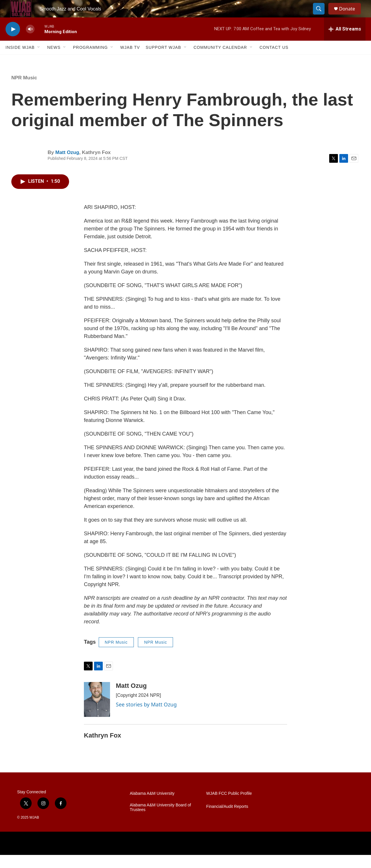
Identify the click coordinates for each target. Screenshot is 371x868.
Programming (90, 60)
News (54, 60)
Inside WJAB (20, 60)
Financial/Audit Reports (227, 820)
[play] (13, 42)
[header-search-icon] (321, 15)
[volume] (30, 42)
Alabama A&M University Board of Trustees (160, 820)
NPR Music (24, 91)
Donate (351, 15)
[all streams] (345, 42)
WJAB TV (130, 60)
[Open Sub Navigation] (39, 60)
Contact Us (274, 60)
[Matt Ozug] (97, 713)
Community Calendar (220, 60)
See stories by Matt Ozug (146, 717)
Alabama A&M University (152, 807)
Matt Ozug (67, 165)
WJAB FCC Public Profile (229, 807)
